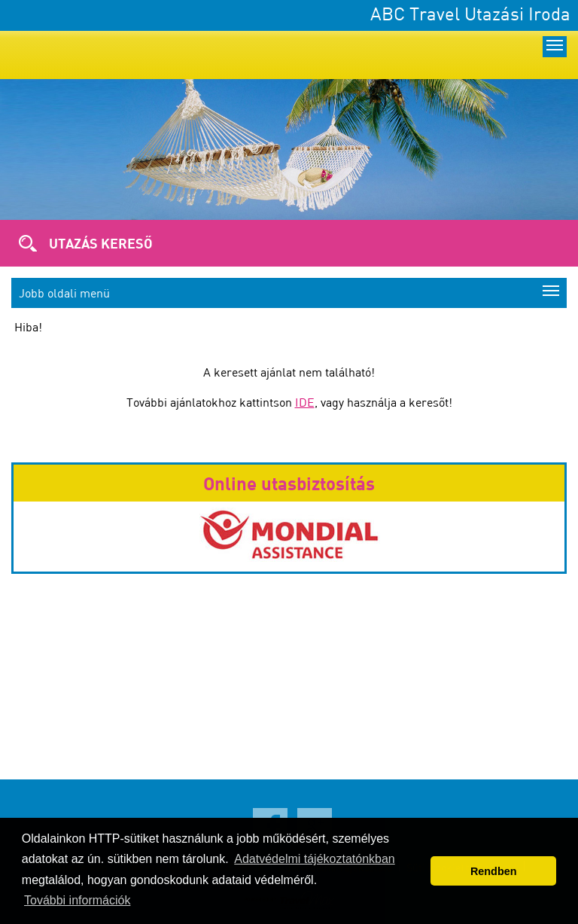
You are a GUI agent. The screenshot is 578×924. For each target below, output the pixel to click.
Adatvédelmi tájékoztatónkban (314, 859)
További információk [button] (77, 900)
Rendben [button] (494, 871)
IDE (305, 402)
